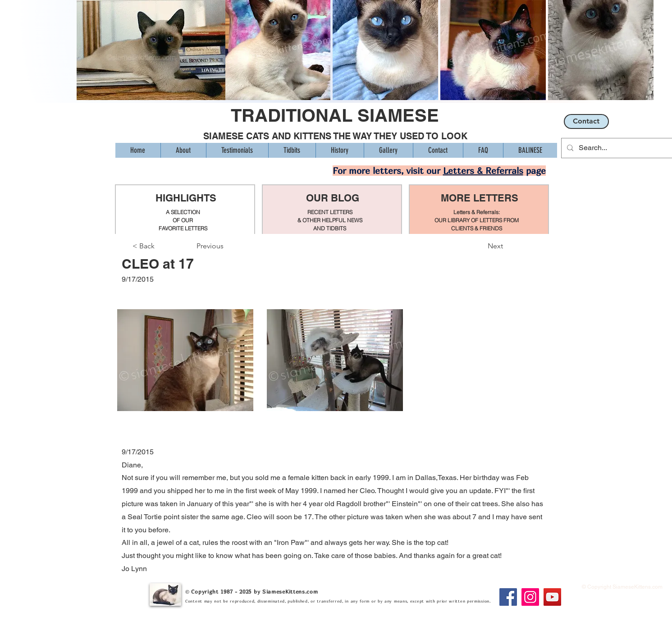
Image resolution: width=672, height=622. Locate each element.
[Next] (480, 246)
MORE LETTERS (480, 198)
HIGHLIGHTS (185, 198)
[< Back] (162, 246)
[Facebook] (508, 597)
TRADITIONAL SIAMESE (335, 115)
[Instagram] (530, 597)
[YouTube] (552, 597)
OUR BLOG (333, 198)
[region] (185, 210)
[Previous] (226, 246)
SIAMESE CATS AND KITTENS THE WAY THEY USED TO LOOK (335, 136)
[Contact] (586, 121)
